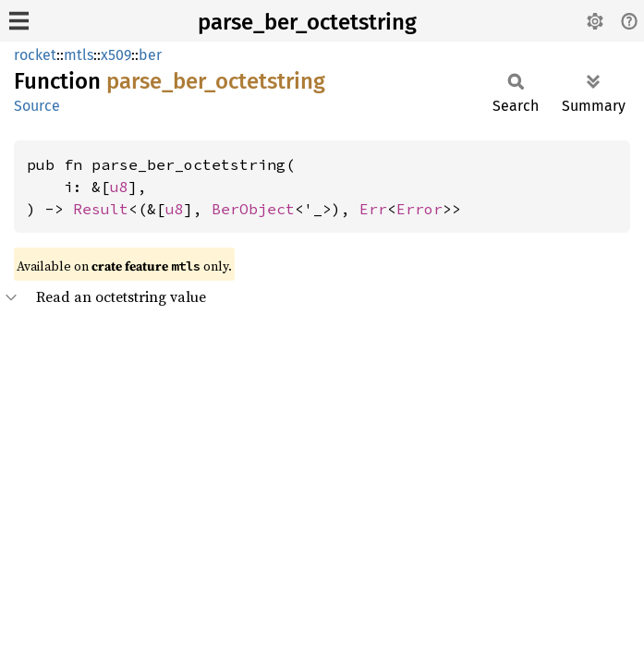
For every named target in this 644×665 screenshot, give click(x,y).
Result (101, 209)
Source (37, 106)
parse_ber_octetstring (307, 22)
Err (373, 209)
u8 (119, 187)
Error (419, 209)
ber (150, 55)
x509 (116, 55)
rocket (35, 55)
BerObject (253, 209)
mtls (79, 55)
